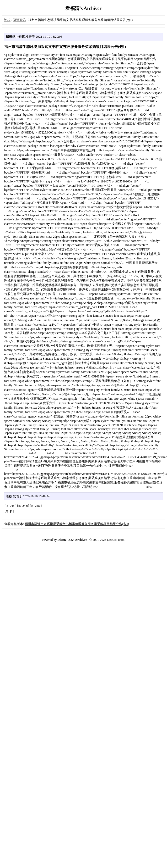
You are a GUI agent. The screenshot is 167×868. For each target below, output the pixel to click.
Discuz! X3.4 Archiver (72, 540)
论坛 (7, 20)
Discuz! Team (116, 540)
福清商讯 (19, 20)
